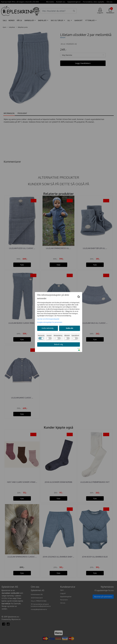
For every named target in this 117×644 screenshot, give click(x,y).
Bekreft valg (59, 344)
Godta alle (70, 328)
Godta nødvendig (48, 328)
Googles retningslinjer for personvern (50, 322)
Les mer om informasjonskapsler (48, 319)
